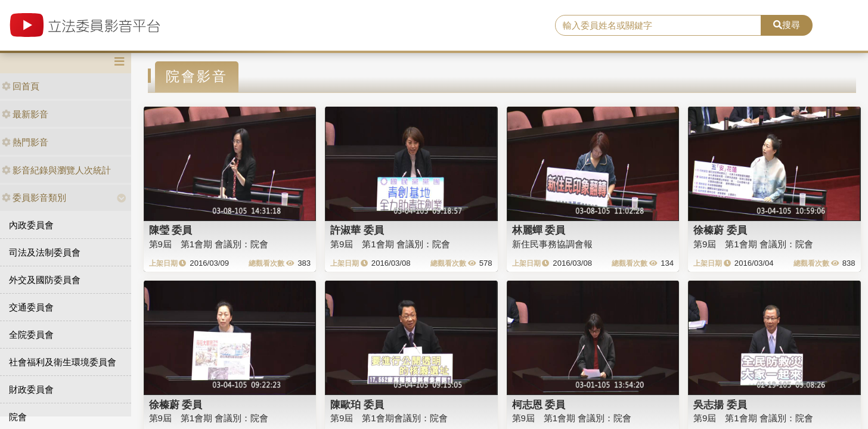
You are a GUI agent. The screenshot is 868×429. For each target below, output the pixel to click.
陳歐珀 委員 (357, 405)
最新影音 (25, 114)
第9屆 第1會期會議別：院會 (389, 418)
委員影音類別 (34, 198)
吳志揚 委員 (720, 405)
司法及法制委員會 (45, 252)
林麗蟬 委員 (539, 230)
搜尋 (787, 25)
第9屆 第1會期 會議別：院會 (209, 244)
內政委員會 (31, 225)
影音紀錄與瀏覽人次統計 (56, 170)
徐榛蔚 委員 (720, 230)
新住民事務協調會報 (552, 244)
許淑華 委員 (357, 230)
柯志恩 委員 (539, 405)
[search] (658, 26)
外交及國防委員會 (45, 280)
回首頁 (21, 86)
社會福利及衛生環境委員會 (63, 362)
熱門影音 (25, 142)
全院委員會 (31, 335)
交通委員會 (31, 307)
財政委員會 (31, 389)
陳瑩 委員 (171, 230)
